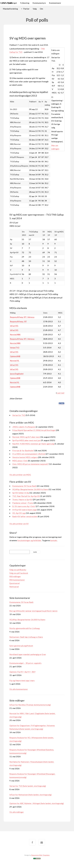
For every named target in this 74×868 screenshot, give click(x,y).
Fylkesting (25, 3)
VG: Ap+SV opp (19, 513)
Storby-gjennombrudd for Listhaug (25, 628)
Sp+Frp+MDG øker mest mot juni (27, 440)
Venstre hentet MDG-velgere (25, 457)
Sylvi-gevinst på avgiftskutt (21, 646)
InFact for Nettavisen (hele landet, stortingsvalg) (30, 795)
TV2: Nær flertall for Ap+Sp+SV (26, 496)
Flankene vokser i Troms (23, 503)
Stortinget (12, 3)
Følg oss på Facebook (19, 573)
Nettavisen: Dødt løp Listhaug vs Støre (26, 637)
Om (41, 9)
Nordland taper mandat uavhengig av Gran (28, 654)
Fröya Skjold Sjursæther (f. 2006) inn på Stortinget (34, 430)
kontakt (54, 540)
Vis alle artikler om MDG (20, 475)
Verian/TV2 (15, 348)
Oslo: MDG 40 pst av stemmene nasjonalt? (30, 464)
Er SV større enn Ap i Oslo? (24, 506)
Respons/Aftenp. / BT (18, 322)
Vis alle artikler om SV (19, 524)
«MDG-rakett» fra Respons (24, 427)
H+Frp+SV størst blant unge (24, 510)
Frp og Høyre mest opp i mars (22, 680)
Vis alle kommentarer (19, 689)
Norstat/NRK (15, 335)
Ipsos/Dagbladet (17, 374)
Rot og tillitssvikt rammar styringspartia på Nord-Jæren (33, 611)
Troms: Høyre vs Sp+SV (22, 499)
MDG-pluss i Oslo (20, 461)
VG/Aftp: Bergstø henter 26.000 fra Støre (30, 489)
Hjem (2, 3)
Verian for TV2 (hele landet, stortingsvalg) (28, 786)
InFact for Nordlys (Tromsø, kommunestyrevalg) (30, 705)
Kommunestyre (39, 3)
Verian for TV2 (19, 415)
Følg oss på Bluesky (18, 570)
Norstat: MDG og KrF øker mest (26, 437)
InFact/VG (14, 326)
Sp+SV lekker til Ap (21, 493)
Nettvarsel (14, 587)
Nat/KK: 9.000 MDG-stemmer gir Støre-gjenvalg (33, 444)
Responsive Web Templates (40, 855)
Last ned (61, 393)
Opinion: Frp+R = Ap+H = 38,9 (22, 672)
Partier (26, 9)
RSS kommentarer (17, 580)
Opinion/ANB (15, 356)
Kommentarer (55, 3)
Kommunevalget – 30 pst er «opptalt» (26, 663)
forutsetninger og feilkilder (29, 540)
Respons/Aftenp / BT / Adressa (22, 317)
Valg (35, 9)
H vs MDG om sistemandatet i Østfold (29, 454)
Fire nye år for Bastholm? (23, 450)
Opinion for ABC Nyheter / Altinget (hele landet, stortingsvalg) (37, 803)
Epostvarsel (15, 583)
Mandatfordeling (10, 9)
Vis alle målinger (17, 812)
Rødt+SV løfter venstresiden (25, 516)
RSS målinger (15, 576)
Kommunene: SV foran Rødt (24, 486)
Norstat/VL (15, 361)
